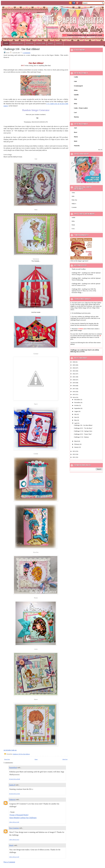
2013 (74, 451)
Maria (76, 137)
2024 (74, 368)
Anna (73, 193)
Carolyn (36, 354)
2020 (74, 380)
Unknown (12, 800)
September (78, 408)
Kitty (76, 104)
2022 (74, 374)
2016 (74, 392)
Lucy (73, 229)
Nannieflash (13, 768)
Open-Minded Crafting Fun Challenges (23, 818)
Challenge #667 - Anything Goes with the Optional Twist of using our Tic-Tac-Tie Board (86, 274)
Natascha (77, 146)
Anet (75, 128)
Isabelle (76, 95)
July (76, 414)
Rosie (36, 598)
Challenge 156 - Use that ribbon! (22, 49)
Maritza (76, 117)
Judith (73, 217)
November (77, 402)
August (77, 411)
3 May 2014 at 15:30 (14, 857)
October (77, 405)
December (77, 400)
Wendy (11, 845)
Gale (75, 81)
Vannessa (36, 259)
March (76, 441)
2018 (74, 386)
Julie (73, 196)
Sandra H (12, 785)
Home (6, 43)
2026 (74, 362)
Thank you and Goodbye (79, 269)
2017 (74, 389)
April (76, 423)
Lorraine (74, 207)
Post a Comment (9, 862)
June (76, 417)
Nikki (36, 210)
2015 (74, 394)
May (76, 420)
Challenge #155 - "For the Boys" (83, 428)
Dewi (75, 132)
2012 (74, 454)
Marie (36, 699)
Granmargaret (78, 86)
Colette (36, 454)
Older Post (65, 759)
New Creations (14, 828)
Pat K (36, 404)
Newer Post (7, 759)
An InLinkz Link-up (10, 750)
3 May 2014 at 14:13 (14, 839)
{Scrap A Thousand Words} (19, 815)
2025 (74, 365)
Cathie (76, 77)
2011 (74, 457)
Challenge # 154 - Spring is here (83, 431)
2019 (74, 383)
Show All (100, 150)
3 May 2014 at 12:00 (14, 822)
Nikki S (74, 204)
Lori (75, 112)
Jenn (75, 99)
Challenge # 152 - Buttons (81, 437)
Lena (36, 649)
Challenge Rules (17, 43)
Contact (59, 43)
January (77, 447)
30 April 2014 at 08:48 (15, 779)
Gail (36, 159)
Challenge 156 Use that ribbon (21, 754)
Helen (76, 90)
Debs (73, 221)
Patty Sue (74, 200)
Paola (73, 225)
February (77, 444)
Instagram (30, 43)
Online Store (41, 43)
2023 (74, 371)
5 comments (26, 53)
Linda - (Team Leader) (81, 108)
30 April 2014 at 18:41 (15, 794)
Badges (51, 43)
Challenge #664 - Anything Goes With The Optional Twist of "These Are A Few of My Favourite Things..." (84, 291)
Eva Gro (36, 552)
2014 (74, 397)
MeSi (76, 141)
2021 (74, 377)
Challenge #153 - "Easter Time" (83, 434)
